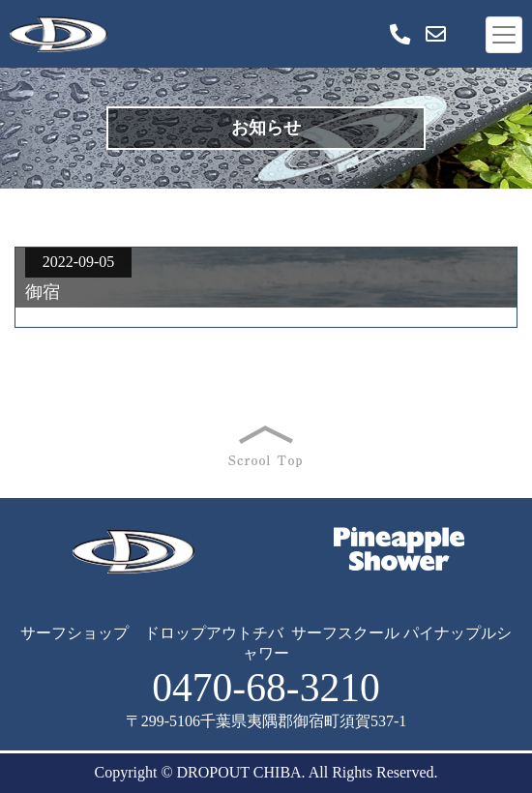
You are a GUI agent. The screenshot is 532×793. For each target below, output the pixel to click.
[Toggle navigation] (504, 35)
